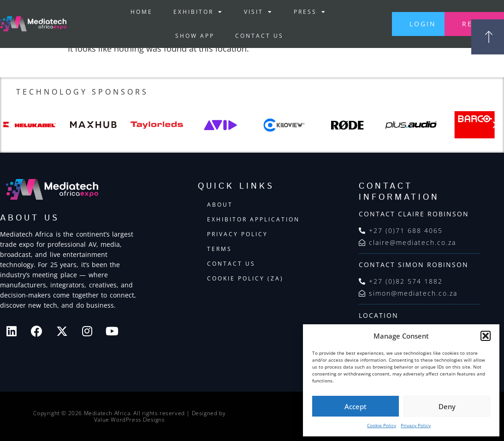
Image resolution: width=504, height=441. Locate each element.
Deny (447, 406)
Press (309, 12)
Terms (219, 249)
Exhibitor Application (253, 220)
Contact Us (258, 36)
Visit (258, 12)
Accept (356, 406)
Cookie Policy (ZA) (245, 279)
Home (141, 12)
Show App (194, 36)
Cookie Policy (382, 425)
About (220, 205)
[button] (486, 336)
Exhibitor (197, 12)
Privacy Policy (416, 425)
